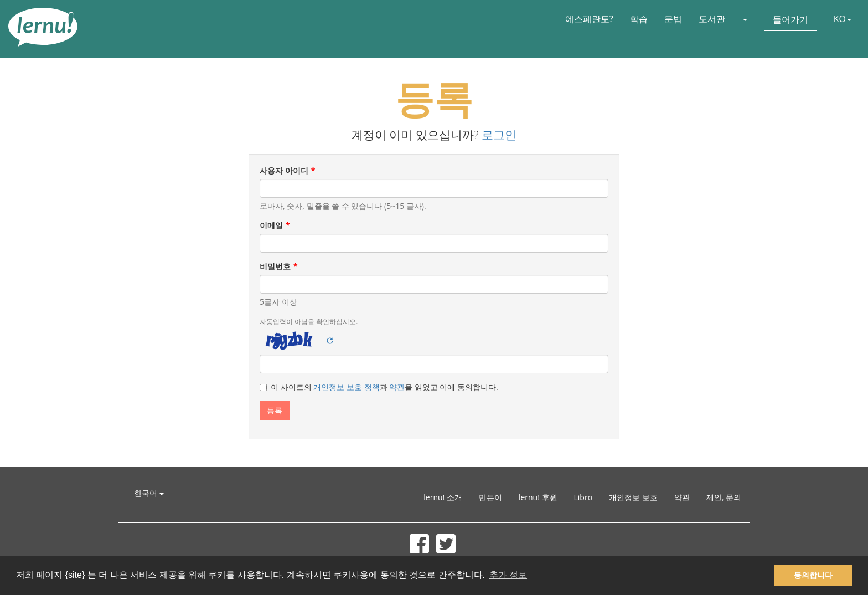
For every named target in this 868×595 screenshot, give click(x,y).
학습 (639, 19)
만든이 (490, 497)
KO (843, 19)
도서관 (712, 19)
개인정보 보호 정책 (346, 387)
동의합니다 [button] (813, 575)
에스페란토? (589, 19)
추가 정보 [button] (508, 575)
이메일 (271, 225)
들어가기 (790, 19)
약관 (397, 387)
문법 (673, 19)
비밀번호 (275, 266)
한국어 (149, 493)
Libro (583, 497)
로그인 (499, 135)
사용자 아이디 (284, 170)
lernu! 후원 (538, 497)
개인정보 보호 (633, 497)
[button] (745, 19)
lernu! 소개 (443, 497)
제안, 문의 (724, 497)
